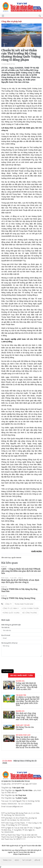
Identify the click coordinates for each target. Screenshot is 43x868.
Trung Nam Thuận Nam (24, 604)
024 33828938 (26, 804)
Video (17, 860)
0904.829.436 (20, 815)
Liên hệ (37, 860)
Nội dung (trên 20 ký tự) (9, 643)
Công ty (8, 604)
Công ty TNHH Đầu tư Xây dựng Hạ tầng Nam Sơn (19, 590)
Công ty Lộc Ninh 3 (11, 608)
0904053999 (9, 832)
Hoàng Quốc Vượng (11, 613)
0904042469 (12, 804)
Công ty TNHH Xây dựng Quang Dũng (18, 598)
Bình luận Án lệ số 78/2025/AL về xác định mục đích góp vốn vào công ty (20, 581)
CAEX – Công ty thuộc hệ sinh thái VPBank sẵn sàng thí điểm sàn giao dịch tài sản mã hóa (21, 571)
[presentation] (19, 663)
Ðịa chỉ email (6, 635)
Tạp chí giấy (27, 860)
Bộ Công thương (30, 613)
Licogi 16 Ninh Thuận (30, 608)
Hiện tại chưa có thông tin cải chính (19, 762)
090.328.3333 (25, 820)
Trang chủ (7, 860)
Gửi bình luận (8, 671)
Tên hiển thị (5, 627)
